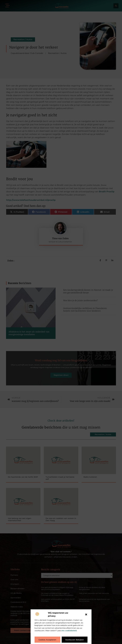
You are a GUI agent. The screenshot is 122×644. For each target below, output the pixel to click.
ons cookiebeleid (69, 631)
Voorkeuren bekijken (75, 640)
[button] (86, 614)
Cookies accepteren (47, 640)
